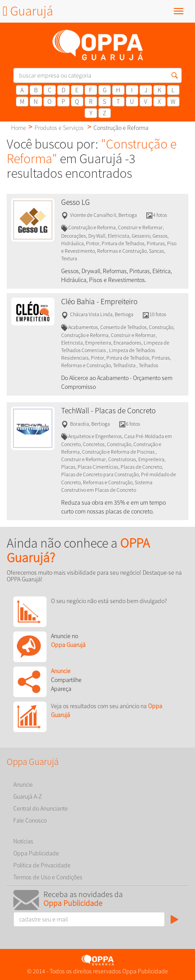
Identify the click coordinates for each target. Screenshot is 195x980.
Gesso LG (76, 202)
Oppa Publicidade (36, 853)
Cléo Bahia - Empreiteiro (99, 302)
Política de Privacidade (42, 865)
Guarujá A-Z (28, 796)
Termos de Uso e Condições (48, 877)
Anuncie (23, 784)
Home (19, 128)
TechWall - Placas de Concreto (108, 411)
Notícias (23, 841)
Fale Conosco (30, 820)
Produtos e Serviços (59, 128)
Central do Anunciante (41, 808)
